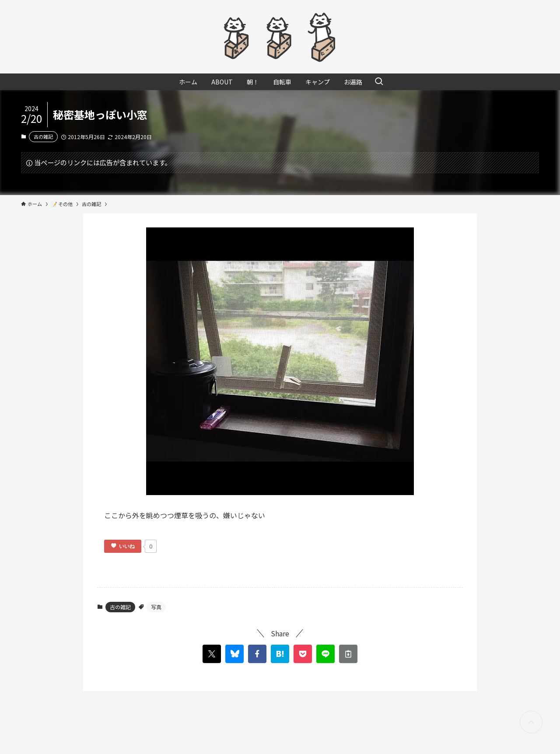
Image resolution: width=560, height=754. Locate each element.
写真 (156, 607)
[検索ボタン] (379, 82)
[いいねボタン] (123, 546)
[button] (257, 654)
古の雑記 (43, 136)
